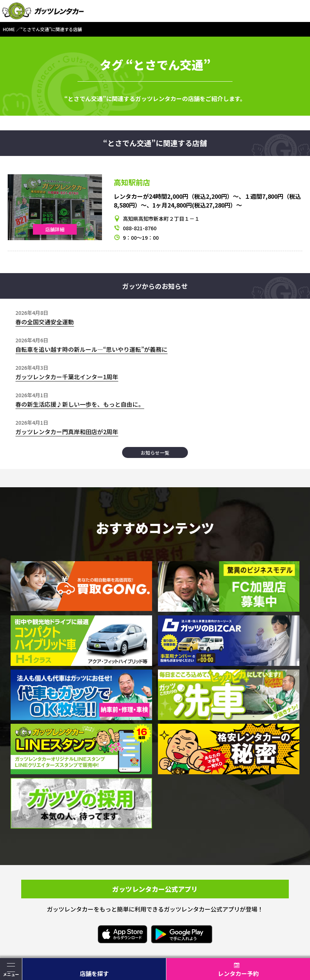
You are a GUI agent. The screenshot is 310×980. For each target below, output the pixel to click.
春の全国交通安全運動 (45, 322)
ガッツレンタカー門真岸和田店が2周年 (67, 432)
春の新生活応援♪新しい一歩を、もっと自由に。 (80, 404)
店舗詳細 (55, 229)
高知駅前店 (132, 182)
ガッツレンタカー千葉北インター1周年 (67, 377)
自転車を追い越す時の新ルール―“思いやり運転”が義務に (91, 349)
